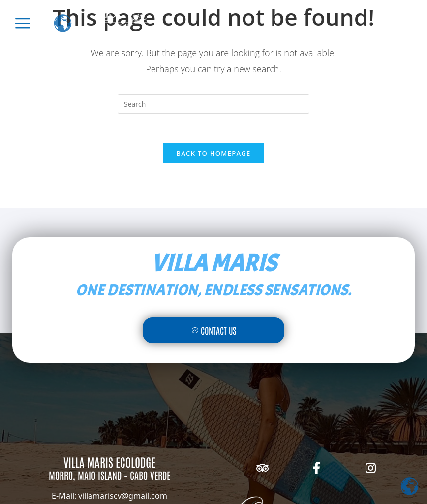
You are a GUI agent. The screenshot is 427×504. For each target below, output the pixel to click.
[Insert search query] (213, 104)
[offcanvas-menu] (23, 23)
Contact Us (214, 330)
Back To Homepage (213, 153)
